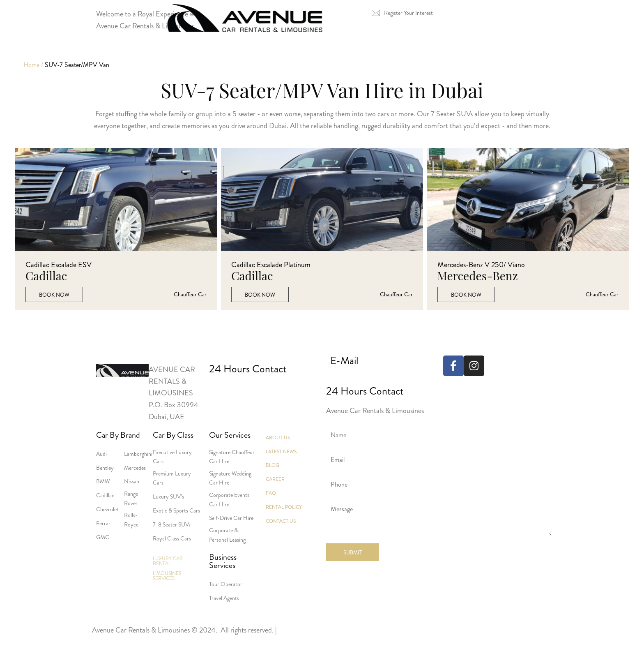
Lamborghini (138, 454)
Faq (271, 493)
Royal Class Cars (172, 538)
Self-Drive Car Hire (231, 518)
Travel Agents (224, 598)
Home (132, 57)
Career (275, 479)
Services (378, 57)
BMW (103, 481)
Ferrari (104, 523)
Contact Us (502, 57)
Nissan (132, 481)
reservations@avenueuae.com (373, 378)
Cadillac (46, 276)
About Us (438, 57)
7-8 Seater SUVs (172, 524)
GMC (103, 537)
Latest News (281, 452)
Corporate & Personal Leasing (227, 535)
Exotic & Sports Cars (176, 510)
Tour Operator (226, 584)
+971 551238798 (284, 390)
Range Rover (131, 498)
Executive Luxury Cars (172, 457)
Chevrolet (107, 509)
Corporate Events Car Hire (229, 499)
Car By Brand (118, 435)
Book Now (54, 295)
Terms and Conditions (124, 642)
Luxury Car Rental (203, 57)
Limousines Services (299, 57)
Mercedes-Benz (478, 276)
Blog (273, 465)
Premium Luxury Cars (172, 478)
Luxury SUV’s (168, 496)
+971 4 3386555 (223, 390)
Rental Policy (284, 507)
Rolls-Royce (131, 519)
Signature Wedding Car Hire (230, 478)
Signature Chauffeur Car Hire (232, 457)
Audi (101, 454)
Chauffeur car (190, 294)
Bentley (105, 468)
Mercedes (135, 468)
